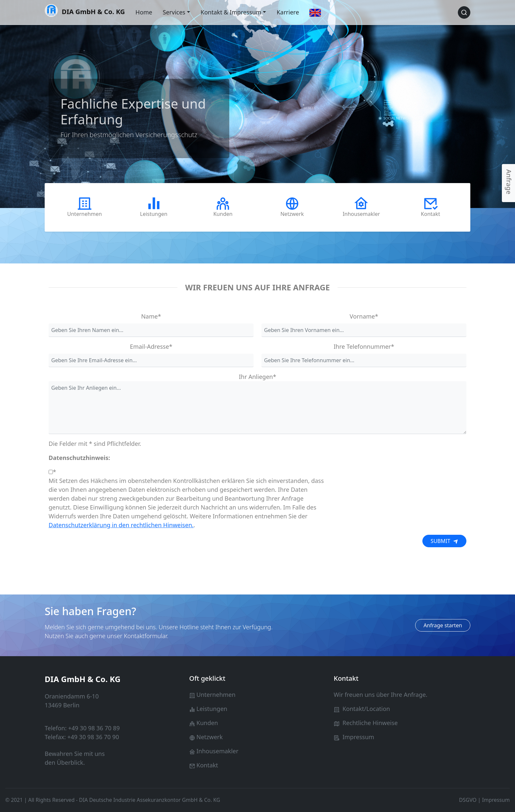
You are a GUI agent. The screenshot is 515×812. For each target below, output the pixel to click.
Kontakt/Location (366, 709)
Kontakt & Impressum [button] (231, 12)
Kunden (207, 723)
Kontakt (207, 765)
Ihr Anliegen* (257, 377)
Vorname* (364, 316)
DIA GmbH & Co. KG (85, 11)
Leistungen (212, 709)
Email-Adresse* (151, 346)
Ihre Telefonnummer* (364, 346)
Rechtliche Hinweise (370, 723)
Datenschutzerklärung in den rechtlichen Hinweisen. (121, 525)
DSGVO (468, 800)
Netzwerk (210, 737)
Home (144, 12)
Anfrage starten (443, 625)
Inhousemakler (217, 751)
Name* (151, 316)
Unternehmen (216, 695)
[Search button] (464, 12)
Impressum (358, 737)
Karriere (288, 12)
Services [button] (174, 12)
